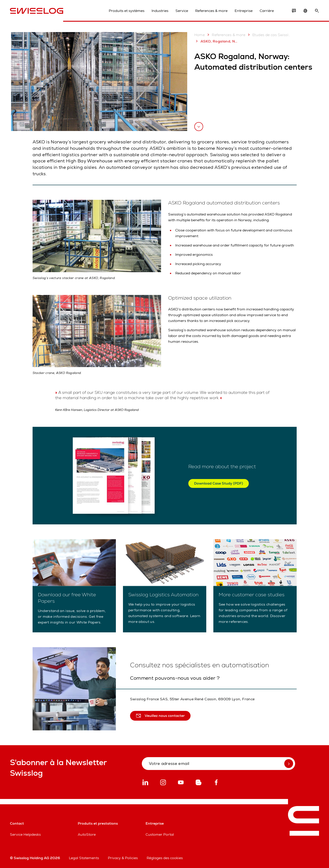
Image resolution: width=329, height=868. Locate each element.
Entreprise (244, 11)
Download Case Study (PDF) (219, 483)
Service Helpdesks (25, 834)
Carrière (267, 11)
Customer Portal (160, 834)
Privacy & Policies (123, 858)
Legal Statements (84, 858)
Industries (160, 11)
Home (200, 35)
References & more (211, 11)
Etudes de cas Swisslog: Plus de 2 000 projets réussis (268, 35)
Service (182, 11)
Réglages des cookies (165, 858)
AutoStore (87, 834)
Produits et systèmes (127, 11)
